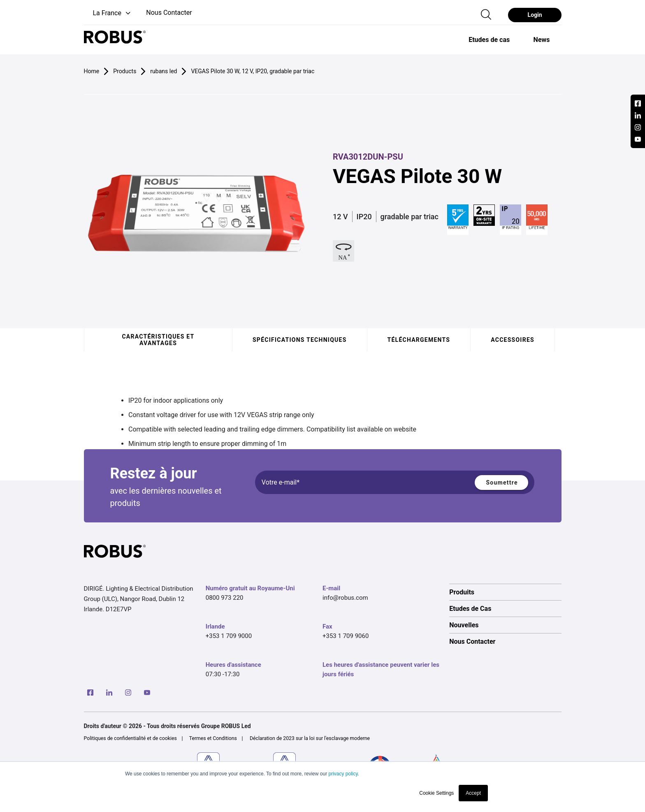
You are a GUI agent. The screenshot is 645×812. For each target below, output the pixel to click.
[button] (108, 13)
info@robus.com (345, 598)
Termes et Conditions (213, 738)
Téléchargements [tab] (419, 340)
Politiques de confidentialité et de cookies (130, 738)
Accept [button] (473, 793)
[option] (489, 39)
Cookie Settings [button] (436, 793)
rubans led (164, 71)
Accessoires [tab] (513, 340)
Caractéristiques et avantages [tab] (158, 340)
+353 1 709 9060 (346, 636)
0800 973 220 (225, 598)
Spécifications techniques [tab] (300, 340)
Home (92, 71)
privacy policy (343, 774)
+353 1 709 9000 (229, 636)
